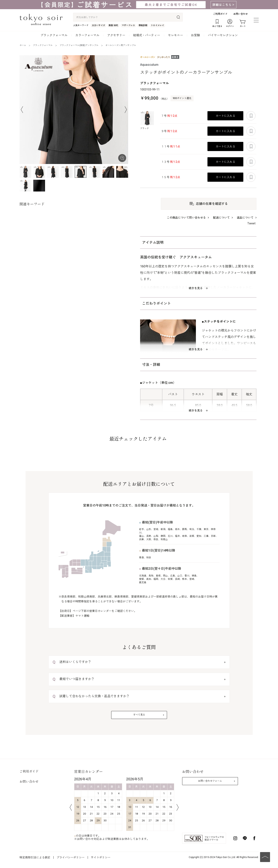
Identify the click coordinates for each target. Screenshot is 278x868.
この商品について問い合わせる (186, 218)
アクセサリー (116, 35)
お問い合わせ (241, 14)
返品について (245, 218)
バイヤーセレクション (223, 35)
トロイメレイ (157, 25)
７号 (169, 116)
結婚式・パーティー (147, 35)
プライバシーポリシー (71, 857)
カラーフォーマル (87, 35)
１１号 (170, 146)
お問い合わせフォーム (210, 781)
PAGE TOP (265, 857)
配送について (221, 218)
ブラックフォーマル (54, 35)
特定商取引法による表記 (35, 857)
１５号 (170, 177)
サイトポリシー (101, 857)
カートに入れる (225, 116)
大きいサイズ (98, 25)
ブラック (144, 128)
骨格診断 (143, 25)
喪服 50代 (113, 25)
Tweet (251, 223)
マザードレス (128, 25)
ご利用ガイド (220, 14)
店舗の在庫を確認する (212, 204)
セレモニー (175, 35)
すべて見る (139, 715)
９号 (169, 131)
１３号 (170, 162)
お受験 (195, 35)
